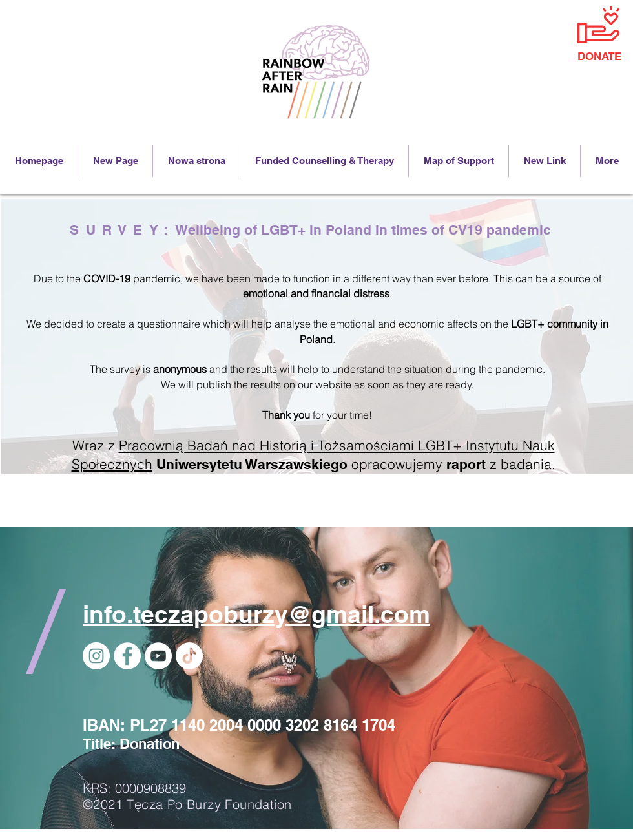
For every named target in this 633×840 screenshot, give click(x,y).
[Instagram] (96, 656)
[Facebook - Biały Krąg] (127, 656)
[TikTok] (189, 656)
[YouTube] (158, 656)
